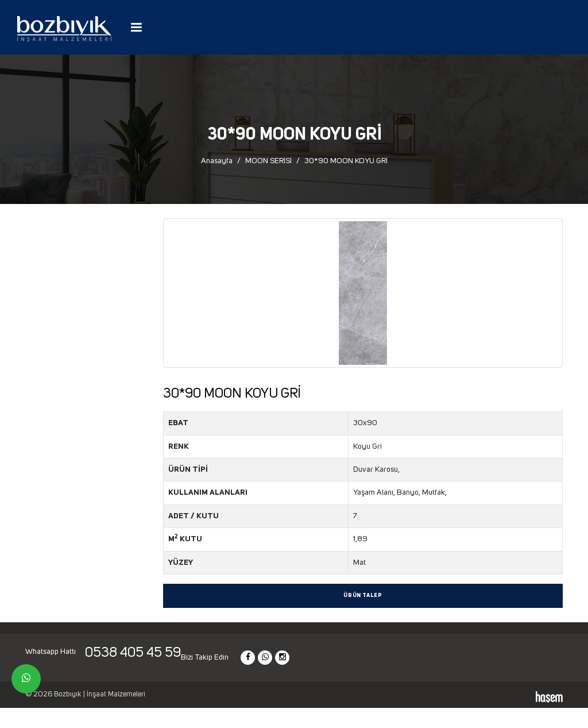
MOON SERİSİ (268, 161)
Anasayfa (217, 161)
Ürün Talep (363, 596)
